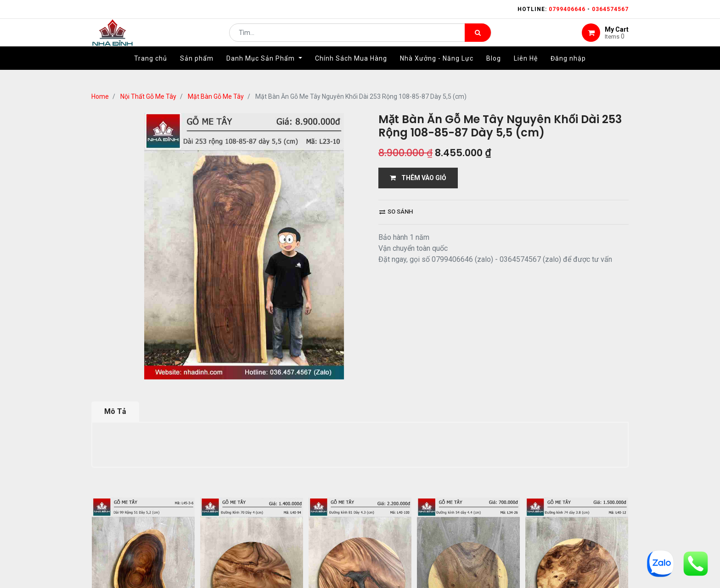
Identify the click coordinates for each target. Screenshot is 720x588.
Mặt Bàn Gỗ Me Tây (216, 96)
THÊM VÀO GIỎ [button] (418, 178)
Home (100, 96)
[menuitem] (151, 72)
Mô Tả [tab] (115, 411)
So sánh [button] (396, 212)
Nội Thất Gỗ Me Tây (148, 96)
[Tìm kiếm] (478, 40)
